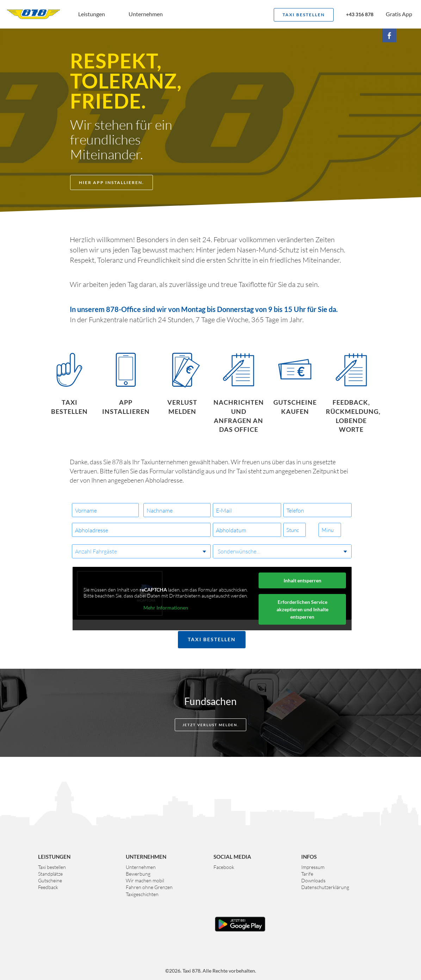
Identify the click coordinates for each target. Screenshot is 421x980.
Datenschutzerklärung (325, 887)
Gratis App (399, 14)
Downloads (313, 880)
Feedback (48, 887)
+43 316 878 (360, 15)
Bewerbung (138, 874)
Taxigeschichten (142, 894)
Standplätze (50, 874)
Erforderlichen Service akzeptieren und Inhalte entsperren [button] (302, 609)
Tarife (307, 874)
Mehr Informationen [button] (165, 608)
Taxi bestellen (304, 15)
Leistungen (92, 14)
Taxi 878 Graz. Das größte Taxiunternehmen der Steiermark (33, 14)
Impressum (313, 867)
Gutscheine (50, 880)
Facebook (224, 867)
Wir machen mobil (145, 880)
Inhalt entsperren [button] (302, 580)
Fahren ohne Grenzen (149, 887)
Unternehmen (146, 14)
